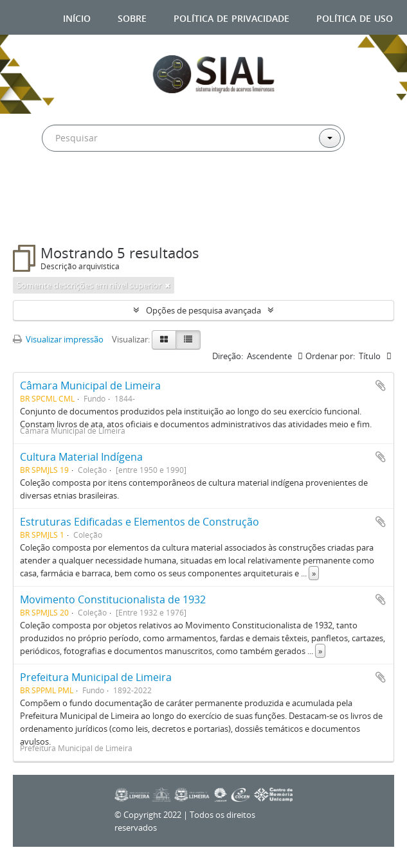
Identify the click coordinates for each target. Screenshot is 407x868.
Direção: (228, 356)
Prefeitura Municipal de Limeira (96, 677)
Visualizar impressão (58, 339)
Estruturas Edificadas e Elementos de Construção (140, 522)
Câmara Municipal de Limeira (90, 385)
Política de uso (355, 17)
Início (77, 17)
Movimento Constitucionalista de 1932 (113, 599)
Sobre (132, 17)
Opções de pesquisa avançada (204, 310)
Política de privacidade (231, 17)
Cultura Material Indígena (81, 457)
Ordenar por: (330, 356)
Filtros (44, 219)
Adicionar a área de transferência (381, 385)
